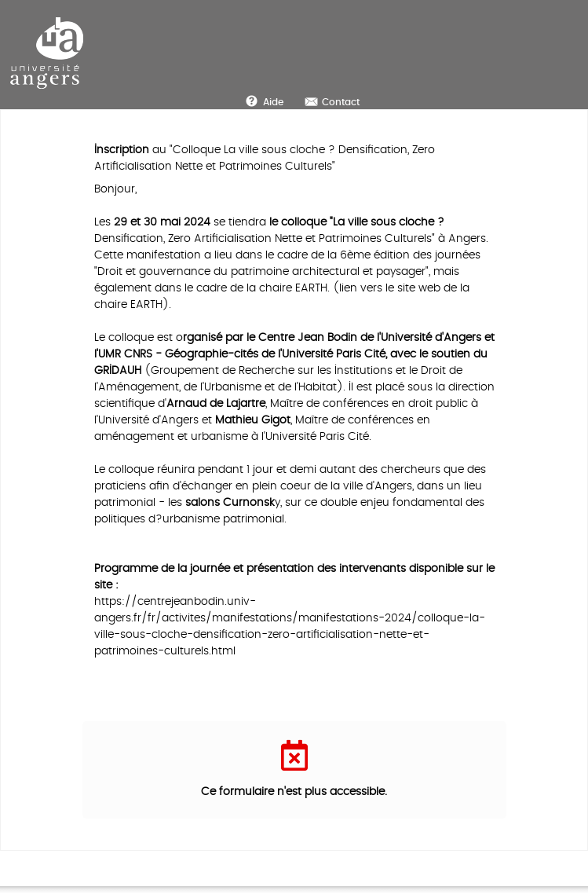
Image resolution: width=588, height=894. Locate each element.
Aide (273, 102)
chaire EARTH (293, 288)
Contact (341, 102)
